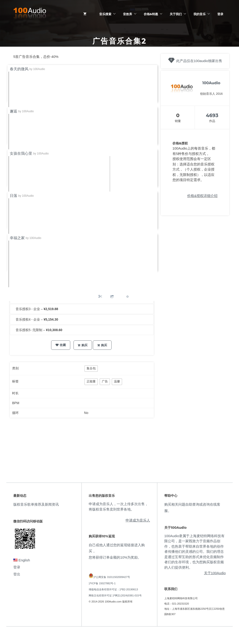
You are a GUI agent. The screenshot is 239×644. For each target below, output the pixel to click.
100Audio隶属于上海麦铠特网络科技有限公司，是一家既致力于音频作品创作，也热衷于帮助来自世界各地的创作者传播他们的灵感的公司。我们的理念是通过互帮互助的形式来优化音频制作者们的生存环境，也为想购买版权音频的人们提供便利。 (194, 552)
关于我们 (176, 14)
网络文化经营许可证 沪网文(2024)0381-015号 (115, 595)
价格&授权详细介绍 (202, 196)
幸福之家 (17, 238)
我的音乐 (200, 14)
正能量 (91, 381)
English (22, 560)
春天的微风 (19, 69)
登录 (220, 14)
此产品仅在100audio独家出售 (199, 61)
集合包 (91, 368)
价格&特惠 (151, 14)
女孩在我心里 (21, 153)
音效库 (128, 14)
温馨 (117, 381)
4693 (212, 115)
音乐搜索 (105, 14)
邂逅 (14, 111)
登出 (17, 574)
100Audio (39, 69)
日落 (14, 196)
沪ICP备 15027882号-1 (102, 583)
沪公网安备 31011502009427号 (112, 577)
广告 (105, 381)
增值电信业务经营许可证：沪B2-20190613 (113, 589)
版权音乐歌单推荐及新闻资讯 (36, 504)
